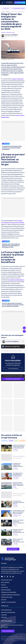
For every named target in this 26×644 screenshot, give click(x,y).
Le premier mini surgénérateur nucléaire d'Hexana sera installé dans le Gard (18, 465)
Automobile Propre (6, 610)
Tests (16, 441)
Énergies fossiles (11, 32)
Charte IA (4, 600)
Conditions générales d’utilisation (10, 595)
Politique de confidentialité (9, 592)
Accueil (3, 12)
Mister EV (4, 617)
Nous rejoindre (5, 582)
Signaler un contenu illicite (8, 602)
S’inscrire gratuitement (8, 631)
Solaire (15, 525)
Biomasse (8, 12)
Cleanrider (4, 615)
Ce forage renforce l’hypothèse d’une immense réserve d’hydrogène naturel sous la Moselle (18, 474)
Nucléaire (16, 450)
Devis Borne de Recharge (8, 612)
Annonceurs (5, 587)
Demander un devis (20, 2)
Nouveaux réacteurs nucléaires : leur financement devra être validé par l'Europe (19, 531)
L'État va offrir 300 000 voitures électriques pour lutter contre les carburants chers (18, 541)
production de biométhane (16, 280)
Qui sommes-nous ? (7, 580)
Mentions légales (6, 590)
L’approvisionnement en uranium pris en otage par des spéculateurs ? (19, 446)
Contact (3, 585)
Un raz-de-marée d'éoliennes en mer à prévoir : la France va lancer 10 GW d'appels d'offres (18, 484)
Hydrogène (16, 478)
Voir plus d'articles (13, 549)
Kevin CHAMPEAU (13, 35)
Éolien (15, 487)
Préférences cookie (7, 597)
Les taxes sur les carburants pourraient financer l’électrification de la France (18, 502)
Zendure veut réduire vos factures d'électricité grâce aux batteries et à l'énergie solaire (18, 521)
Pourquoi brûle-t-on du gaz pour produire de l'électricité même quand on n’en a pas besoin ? (19, 512)
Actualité (11, 441)
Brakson (12, 640)
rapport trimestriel (18, 79)
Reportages (22, 441)
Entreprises (5, 441)
